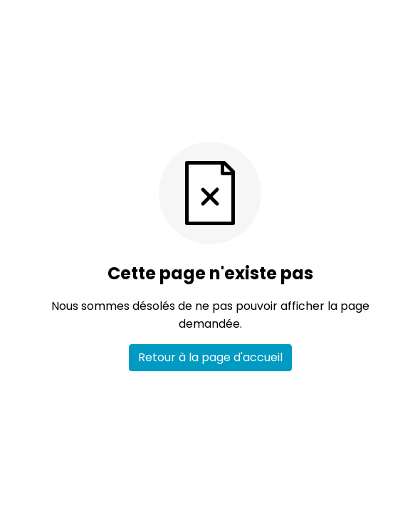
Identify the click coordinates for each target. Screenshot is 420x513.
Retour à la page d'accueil (210, 357)
